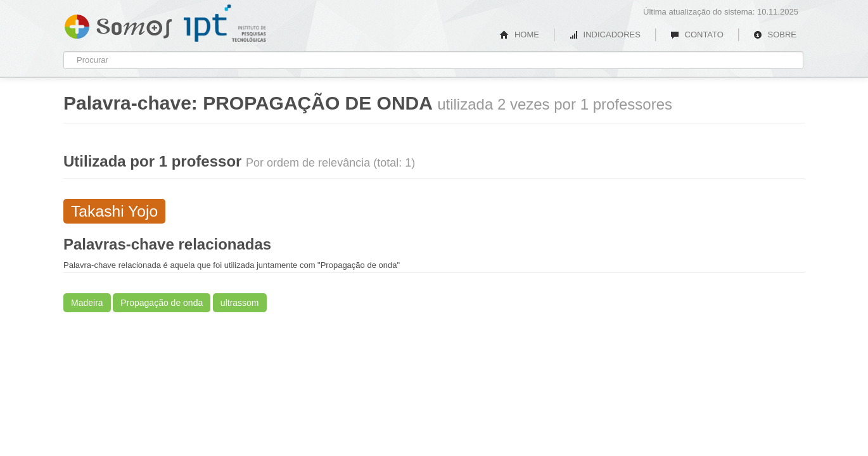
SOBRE (775, 35)
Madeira (87, 303)
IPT (225, 23)
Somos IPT (118, 24)
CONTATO (697, 35)
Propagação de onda (162, 303)
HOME (520, 35)
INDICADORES (605, 35)
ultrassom (240, 303)
